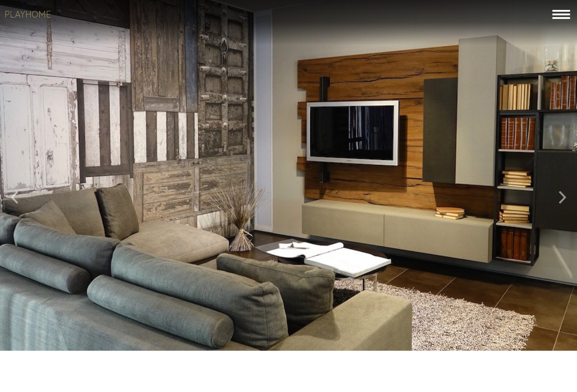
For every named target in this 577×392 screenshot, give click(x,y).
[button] (14, 194)
